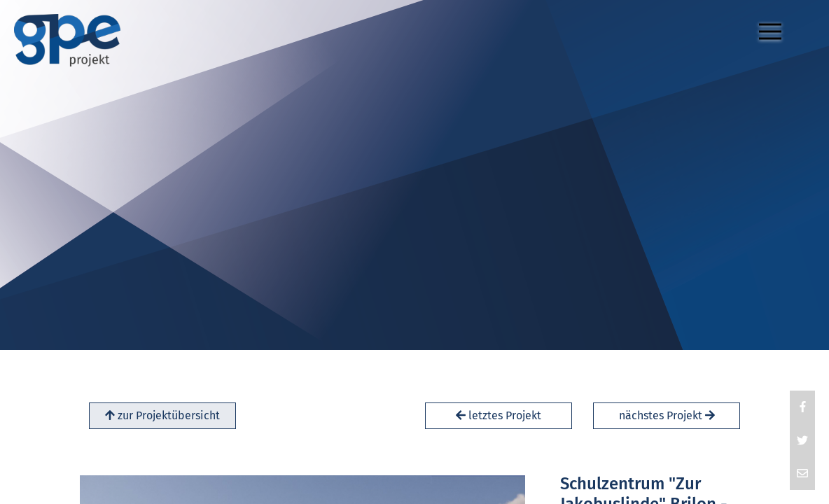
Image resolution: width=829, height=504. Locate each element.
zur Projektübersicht (162, 415)
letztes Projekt (499, 415)
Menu (773, 25)
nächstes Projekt (667, 415)
